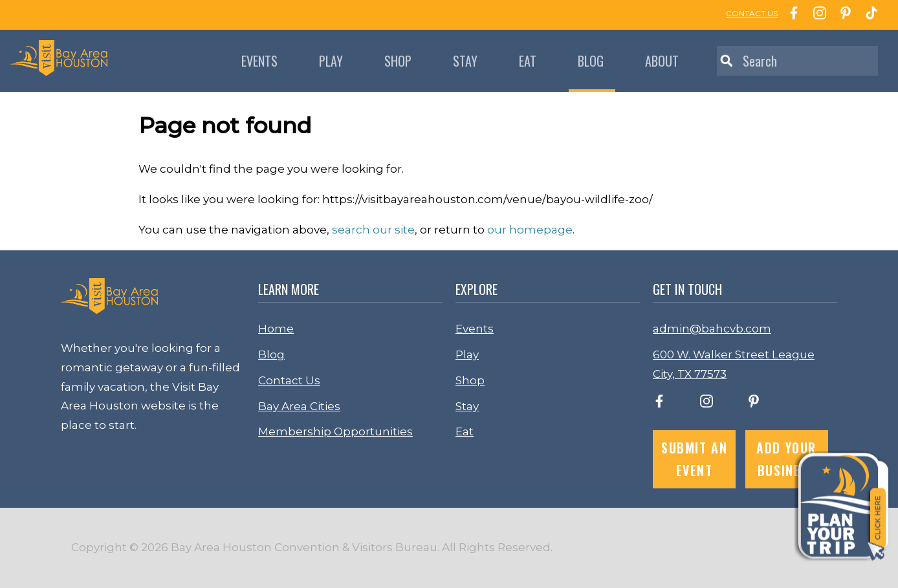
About (662, 61)
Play (331, 61)
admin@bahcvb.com (712, 329)
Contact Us (289, 380)
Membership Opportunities (335, 431)
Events (259, 61)
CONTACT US (752, 13)
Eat (528, 61)
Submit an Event (694, 459)
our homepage (530, 230)
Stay (465, 61)
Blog (591, 61)
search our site (373, 230)
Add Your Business (786, 459)
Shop (398, 61)
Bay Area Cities (299, 406)
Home (276, 329)
